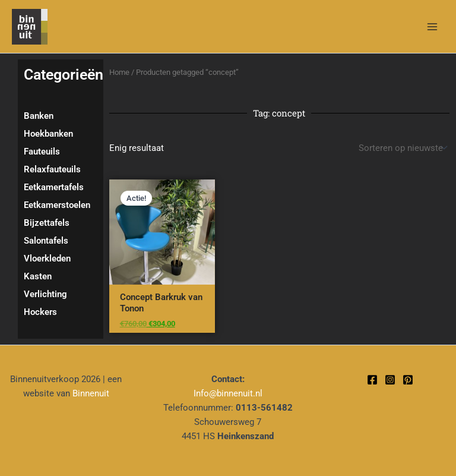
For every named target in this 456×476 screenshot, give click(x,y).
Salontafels (46, 241)
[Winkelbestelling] (402, 148)
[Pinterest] (408, 380)
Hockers (40, 312)
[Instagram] (390, 380)
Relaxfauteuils (52, 169)
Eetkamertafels (54, 187)
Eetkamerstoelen (57, 205)
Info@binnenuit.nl (228, 393)
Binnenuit (91, 393)
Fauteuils (42, 152)
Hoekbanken (48, 134)
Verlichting (45, 294)
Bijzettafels (47, 223)
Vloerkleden (47, 259)
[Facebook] (372, 380)
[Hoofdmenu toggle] (432, 26)
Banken (39, 116)
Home (119, 72)
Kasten (38, 276)
